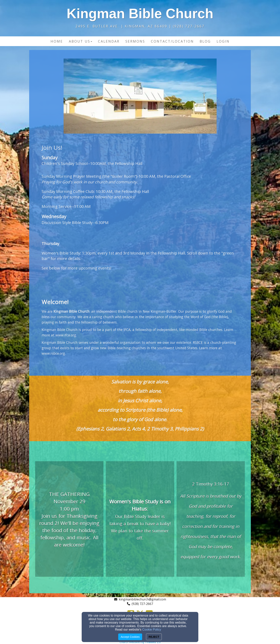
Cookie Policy (152, 630)
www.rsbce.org (53, 353)
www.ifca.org (66, 335)
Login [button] (223, 41)
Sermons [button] (135, 41)
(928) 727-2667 (142, 604)
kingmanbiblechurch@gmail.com (142, 599)
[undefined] (69, 520)
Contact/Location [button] (172, 41)
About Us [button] (80, 41)
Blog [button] (205, 41)
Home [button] (57, 41)
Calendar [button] (109, 41)
